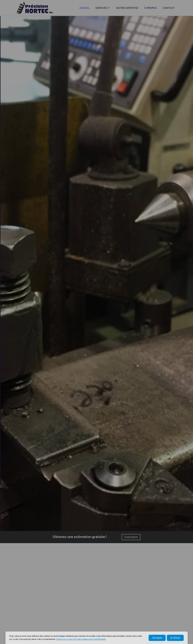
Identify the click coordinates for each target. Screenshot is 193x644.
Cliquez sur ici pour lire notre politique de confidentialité (81, 639)
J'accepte (157, 638)
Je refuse (175, 638)
